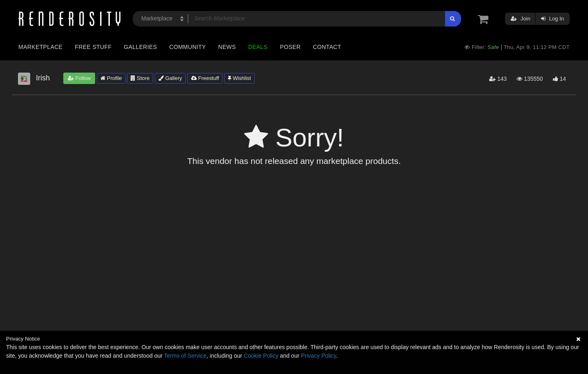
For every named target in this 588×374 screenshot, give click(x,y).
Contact (327, 47)
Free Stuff (93, 47)
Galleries (140, 47)
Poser (290, 47)
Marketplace (40, 47)
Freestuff (205, 78)
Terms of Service (185, 356)
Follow (79, 78)
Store (140, 78)
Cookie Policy (261, 356)
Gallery (170, 78)
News (227, 47)
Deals (258, 47)
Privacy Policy (318, 356)
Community (188, 47)
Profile (111, 78)
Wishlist (239, 78)
